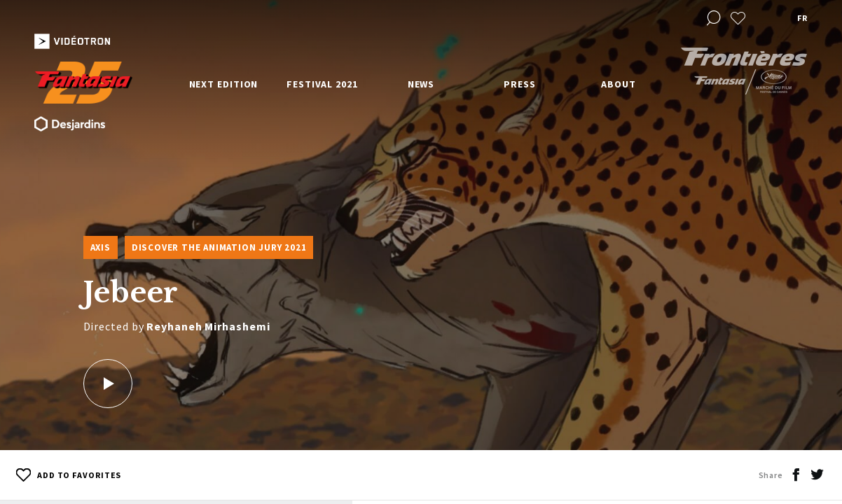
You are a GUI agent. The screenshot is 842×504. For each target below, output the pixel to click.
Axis (101, 247)
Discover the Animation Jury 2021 (219, 247)
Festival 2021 (322, 84)
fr (802, 18)
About (619, 84)
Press (520, 84)
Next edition (224, 84)
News (421, 84)
